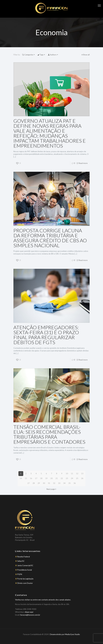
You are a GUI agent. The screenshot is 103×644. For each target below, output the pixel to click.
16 (31, 478)
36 (75, 483)
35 (69, 483)
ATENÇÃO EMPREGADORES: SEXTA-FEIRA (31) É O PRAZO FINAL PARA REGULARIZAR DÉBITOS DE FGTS (46, 335)
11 (72, 474)
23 (67, 478)
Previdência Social (25, 570)
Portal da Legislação (25, 579)
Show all (85, 55)
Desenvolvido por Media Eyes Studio (65, 634)
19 (46, 478)
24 (72, 478)
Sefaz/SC (21, 561)
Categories (29, 55)
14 (21, 478)
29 (39, 483)
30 (44, 483)
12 (77, 474)
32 (54, 483)
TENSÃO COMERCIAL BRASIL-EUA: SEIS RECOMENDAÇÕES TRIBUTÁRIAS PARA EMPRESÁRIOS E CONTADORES (49, 434)
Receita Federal (24, 557)
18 (41, 478)
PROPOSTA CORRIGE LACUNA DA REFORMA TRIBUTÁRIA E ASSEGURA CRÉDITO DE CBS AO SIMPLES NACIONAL (50, 238)
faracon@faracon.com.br (30, 615)
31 (49, 483)
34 (64, 483)
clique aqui (29, 612)
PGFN (20, 574)
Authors (53, 55)
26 (82, 478)
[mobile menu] (99, 6)
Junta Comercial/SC (25, 565)
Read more (83, 163)
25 (77, 478)
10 (67, 474)
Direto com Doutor (25, 583)
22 (62, 478)
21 (57, 478)
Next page (52, 489)
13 (82, 474)
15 (26, 478)
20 (51, 478)
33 (59, 483)
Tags (41, 55)
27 (29, 483)
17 (36, 478)
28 (34, 483)
